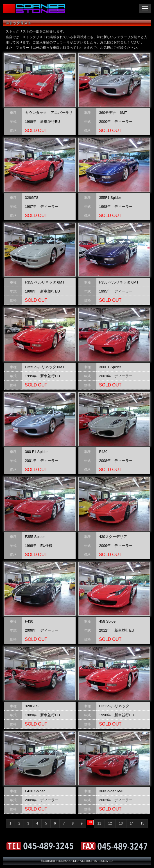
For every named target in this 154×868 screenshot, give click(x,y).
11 (99, 823)
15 (142, 823)
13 (121, 823)
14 (132, 823)
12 (110, 823)
